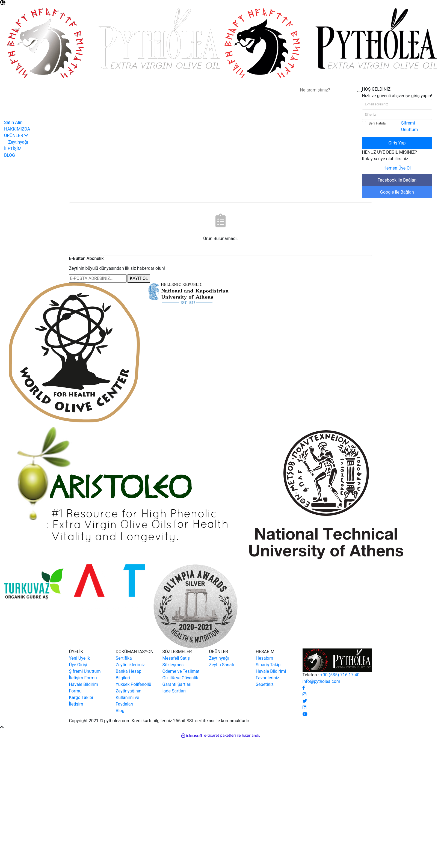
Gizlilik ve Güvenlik (180, 678)
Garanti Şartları (177, 684)
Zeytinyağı (219, 658)
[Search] (328, 90)
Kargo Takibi (81, 697)
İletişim (76, 704)
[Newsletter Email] (98, 279)
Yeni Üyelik (80, 658)
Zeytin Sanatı (222, 665)
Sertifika (124, 658)
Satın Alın (13, 122)
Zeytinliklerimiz (130, 665)
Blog (120, 711)
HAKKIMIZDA (17, 129)
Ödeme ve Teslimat (181, 671)
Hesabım (265, 658)
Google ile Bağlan (397, 192)
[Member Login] (364, 83)
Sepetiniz (265, 684)
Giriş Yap (397, 143)
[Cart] (435, 83)
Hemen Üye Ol (397, 168)
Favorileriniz (268, 678)
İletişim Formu (83, 678)
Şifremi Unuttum (85, 671)
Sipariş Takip (268, 665)
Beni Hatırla (377, 123)
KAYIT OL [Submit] (139, 278)
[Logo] (220, 43)
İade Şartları (174, 691)
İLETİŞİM (13, 149)
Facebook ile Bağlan (397, 180)
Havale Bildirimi (271, 671)
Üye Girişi (78, 665)
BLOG (10, 155)
